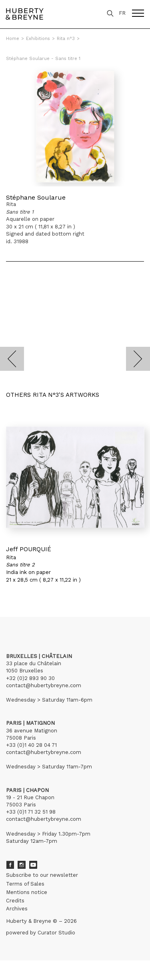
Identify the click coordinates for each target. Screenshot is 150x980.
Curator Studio (56, 933)
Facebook (10, 865)
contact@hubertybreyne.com (44, 685)
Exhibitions (38, 39)
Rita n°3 (66, 39)
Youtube (33, 865)
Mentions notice (27, 892)
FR (122, 13)
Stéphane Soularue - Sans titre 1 (43, 59)
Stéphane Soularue (36, 197)
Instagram (22, 865)
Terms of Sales (25, 884)
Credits (15, 901)
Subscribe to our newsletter (42, 875)
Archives (17, 909)
